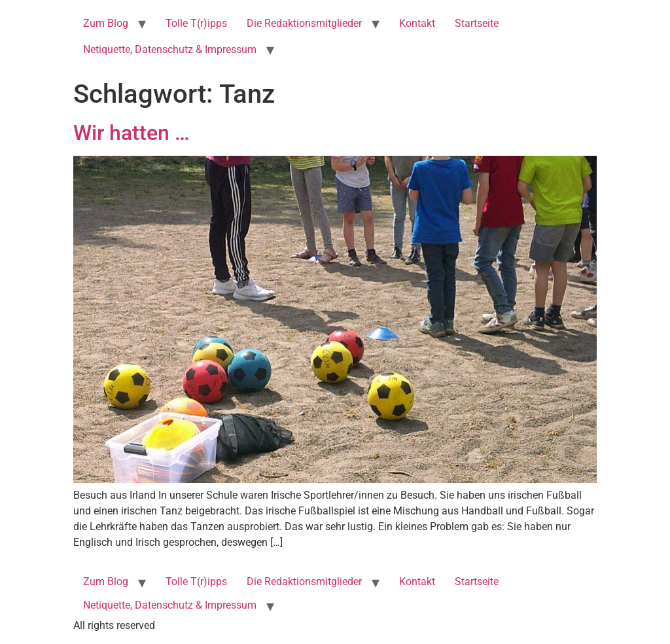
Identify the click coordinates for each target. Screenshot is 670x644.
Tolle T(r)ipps (196, 23)
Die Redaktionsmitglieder (304, 23)
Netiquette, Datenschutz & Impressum (170, 49)
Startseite (477, 23)
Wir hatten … (132, 133)
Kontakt (417, 23)
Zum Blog (106, 23)
